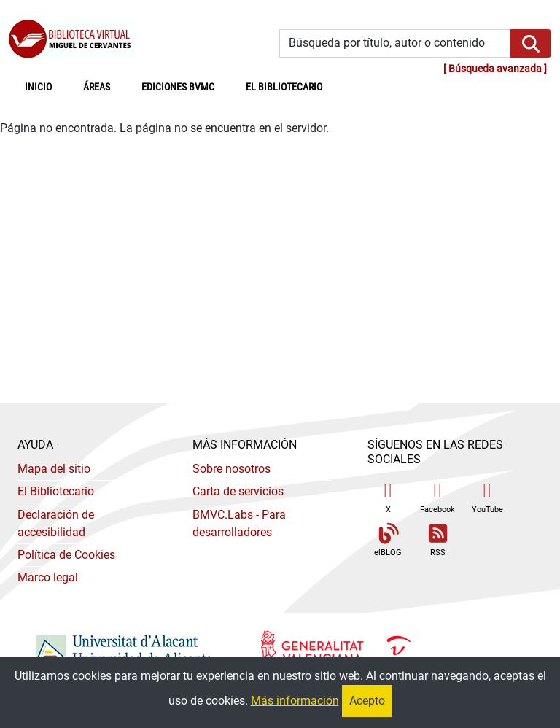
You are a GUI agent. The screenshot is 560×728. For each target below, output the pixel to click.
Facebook (437, 497)
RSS (437, 541)
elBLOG (388, 541)
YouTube (487, 497)
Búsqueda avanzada (495, 69)
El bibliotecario (284, 87)
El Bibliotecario (56, 491)
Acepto (367, 701)
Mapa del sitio (54, 469)
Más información (295, 701)
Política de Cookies (66, 555)
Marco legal (48, 577)
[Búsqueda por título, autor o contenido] (395, 43)
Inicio (46, 86)
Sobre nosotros (232, 469)
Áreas (97, 87)
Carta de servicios (238, 491)
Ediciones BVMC (178, 87)
